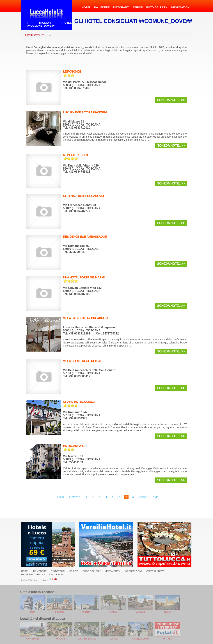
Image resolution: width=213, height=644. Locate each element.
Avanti (143, 497)
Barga (114, 639)
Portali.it (168, 639)
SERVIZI (138, 7)
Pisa (33, 612)
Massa (114, 612)
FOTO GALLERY (157, 7)
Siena (168, 612)
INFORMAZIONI (180, 7)
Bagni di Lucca (87, 639)
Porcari (60, 639)
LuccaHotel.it (34, 35)
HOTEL (86, 7)
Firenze (60, 612)
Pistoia (87, 612)
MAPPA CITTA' (113, 571)
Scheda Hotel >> (171, 100)
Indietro (75, 497)
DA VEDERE (102, 7)
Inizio (60, 497)
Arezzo (141, 612)
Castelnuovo (141, 639)
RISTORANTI (121, 7)
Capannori (33, 639)
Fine (155, 497)
